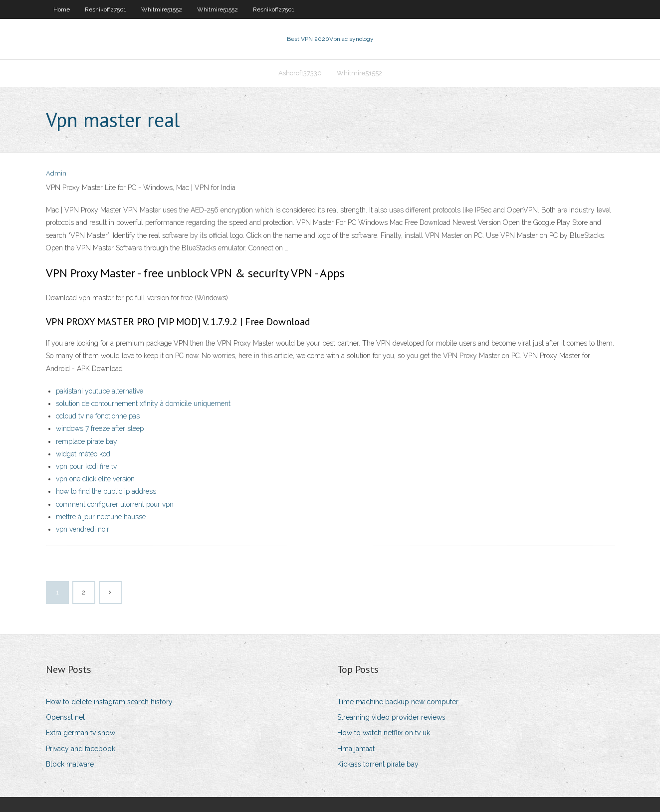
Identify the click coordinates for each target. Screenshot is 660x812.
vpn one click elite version (95, 479)
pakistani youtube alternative (100, 391)
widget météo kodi (84, 454)
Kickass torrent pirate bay (378, 764)
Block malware (70, 764)
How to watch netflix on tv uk (384, 733)
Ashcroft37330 (300, 73)
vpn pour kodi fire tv (86, 466)
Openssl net (65, 717)
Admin (56, 173)
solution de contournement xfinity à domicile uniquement (143, 404)
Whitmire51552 (162, 9)
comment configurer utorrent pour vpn (115, 504)
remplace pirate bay (87, 441)
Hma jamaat (356, 749)
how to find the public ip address (106, 491)
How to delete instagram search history (109, 702)
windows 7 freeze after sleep (100, 428)
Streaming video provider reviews (391, 717)
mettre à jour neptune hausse (101, 517)
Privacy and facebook (81, 749)
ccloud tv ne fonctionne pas (98, 416)
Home (62, 9)
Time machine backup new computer (398, 702)
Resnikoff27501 (106, 9)
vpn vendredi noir (83, 529)
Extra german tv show (81, 733)
